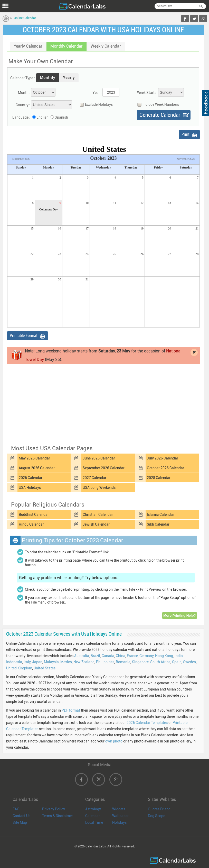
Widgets (119, 809)
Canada (108, 656)
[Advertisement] (103, 404)
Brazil (95, 656)
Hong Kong (164, 656)
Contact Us (21, 816)
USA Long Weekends (99, 488)
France (132, 656)
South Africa (160, 662)
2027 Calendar (94, 478)
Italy (27, 662)
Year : (97, 93)
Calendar (93, 816)
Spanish (61, 117)
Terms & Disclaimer (58, 816)
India (179, 656)
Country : (23, 105)
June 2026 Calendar (99, 458)
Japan (37, 662)
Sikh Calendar (158, 524)
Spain (177, 662)
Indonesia (14, 662)
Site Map (20, 822)
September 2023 (21, 159)
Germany (146, 656)
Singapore (140, 662)
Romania (123, 662)
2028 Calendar (159, 478)
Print (186, 134)
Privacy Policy (54, 809)
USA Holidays (30, 488)
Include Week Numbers (157, 105)
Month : (24, 93)
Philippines (105, 662)
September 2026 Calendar (104, 468)
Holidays (119, 822)
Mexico (66, 662)
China (121, 656)
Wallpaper (120, 816)
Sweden (189, 662)
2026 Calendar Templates (147, 723)
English (42, 117)
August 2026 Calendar (37, 468)
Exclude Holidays (95, 105)
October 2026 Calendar (165, 468)
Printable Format (24, 336)
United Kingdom (19, 668)
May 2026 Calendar (34, 458)
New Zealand (84, 662)
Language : (21, 117)
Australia (82, 656)
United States (45, 668)
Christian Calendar (98, 515)
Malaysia (51, 662)
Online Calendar (25, 18)
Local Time (94, 822)
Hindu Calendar (31, 524)
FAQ (16, 809)
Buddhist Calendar (34, 515)
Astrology (93, 809)
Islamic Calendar (160, 515)
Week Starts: (147, 93)
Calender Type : (23, 78)
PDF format (71, 710)
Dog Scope (156, 816)
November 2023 (186, 159)
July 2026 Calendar (163, 458)
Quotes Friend (159, 809)
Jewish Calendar (96, 524)
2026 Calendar (31, 478)
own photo (114, 741)
